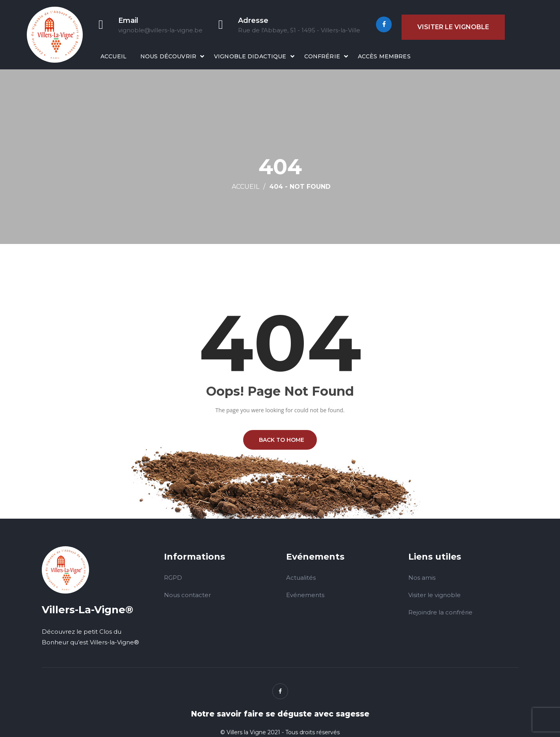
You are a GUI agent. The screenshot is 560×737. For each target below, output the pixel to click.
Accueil (113, 56)
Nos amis (422, 578)
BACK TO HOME (280, 440)
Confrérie (322, 56)
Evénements (305, 595)
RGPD (173, 578)
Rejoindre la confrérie (440, 612)
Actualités (301, 578)
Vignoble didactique (250, 56)
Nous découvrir (168, 56)
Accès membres (384, 56)
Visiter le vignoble (453, 27)
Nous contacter (187, 595)
